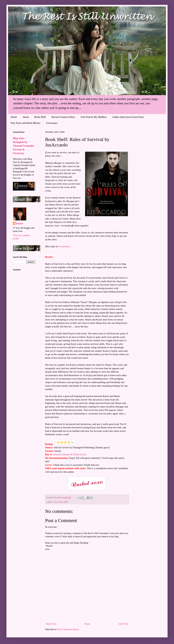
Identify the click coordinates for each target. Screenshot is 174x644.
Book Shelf (40, 117)
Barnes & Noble (71, 454)
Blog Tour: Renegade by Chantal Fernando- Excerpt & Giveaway (24, 146)
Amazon (57, 454)
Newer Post (51, 624)
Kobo (84, 454)
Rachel (19, 224)
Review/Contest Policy (63, 117)
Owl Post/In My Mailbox (94, 117)
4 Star (55, 502)
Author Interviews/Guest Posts (128, 117)
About (26, 117)
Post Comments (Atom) (68, 629)
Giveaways (52, 123)
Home (14, 117)
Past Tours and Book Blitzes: (26, 123)
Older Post (123, 624)
